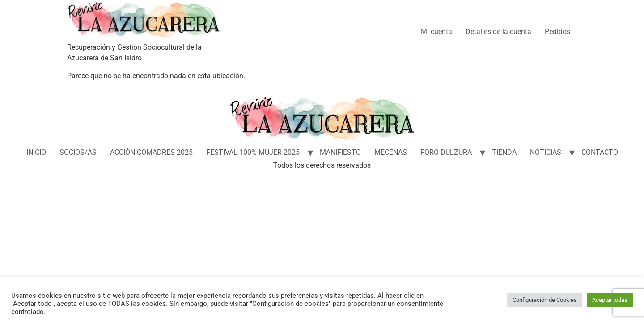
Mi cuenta (436, 32)
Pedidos (557, 32)
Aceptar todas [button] (610, 300)
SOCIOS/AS (78, 152)
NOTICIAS (546, 152)
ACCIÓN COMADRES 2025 (151, 152)
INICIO (36, 152)
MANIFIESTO (340, 152)
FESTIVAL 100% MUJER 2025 (253, 152)
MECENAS (391, 152)
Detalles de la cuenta (498, 32)
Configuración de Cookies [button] (545, 300)
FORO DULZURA (446, 152)
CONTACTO (600, 152)
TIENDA (504, 152)
